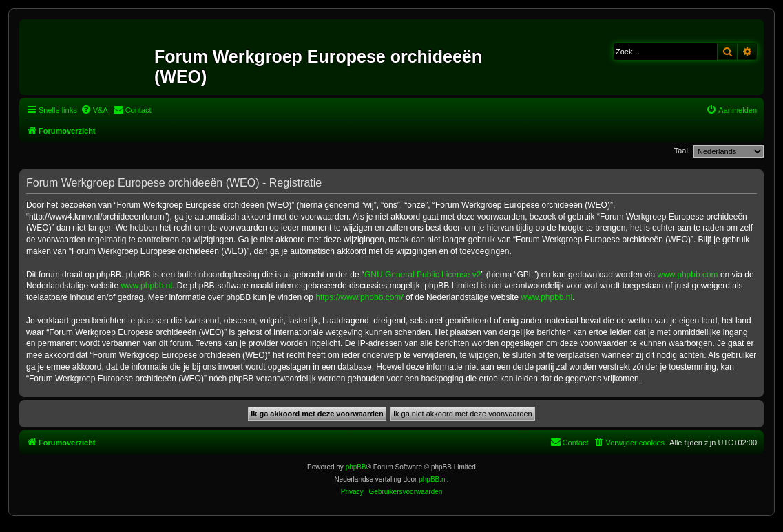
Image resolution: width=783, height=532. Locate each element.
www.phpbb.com (688, 275)
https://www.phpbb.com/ (359, 297)
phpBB (356, 467)
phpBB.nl (433, 479)
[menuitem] (94, 110)
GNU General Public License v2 (422, 275)
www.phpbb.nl (146, 286)
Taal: (682, 151)
